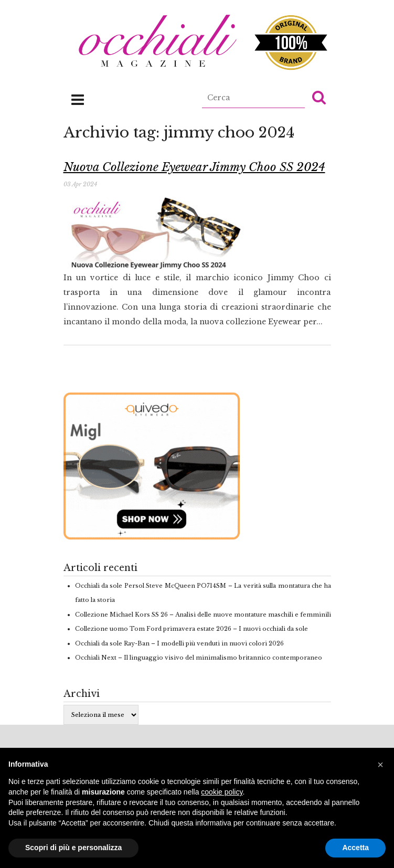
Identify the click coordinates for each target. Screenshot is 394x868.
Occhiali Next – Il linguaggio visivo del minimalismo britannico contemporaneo (199, 658)
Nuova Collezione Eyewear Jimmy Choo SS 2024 (194, 167)
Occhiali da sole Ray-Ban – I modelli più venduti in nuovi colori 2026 (179, 643)
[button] (319, 97)
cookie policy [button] (222, 792)
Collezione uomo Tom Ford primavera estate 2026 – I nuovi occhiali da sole (191, 629)
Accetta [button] (355, 848)
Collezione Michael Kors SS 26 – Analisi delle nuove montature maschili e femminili (203, 615)
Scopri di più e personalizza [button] (73, 848)
